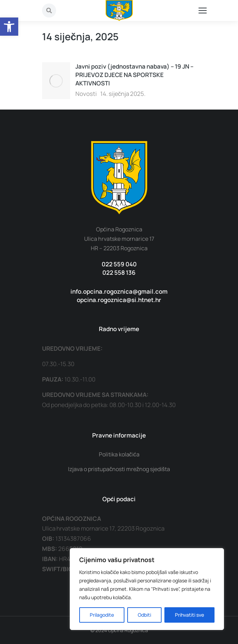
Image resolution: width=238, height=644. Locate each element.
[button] (9, 27)
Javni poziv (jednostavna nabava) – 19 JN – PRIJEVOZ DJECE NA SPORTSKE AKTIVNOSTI (134, 75)
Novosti (86, 94)
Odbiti (144, 615)
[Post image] (56, 81)
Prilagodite (102, 615)
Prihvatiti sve (189, 615)
